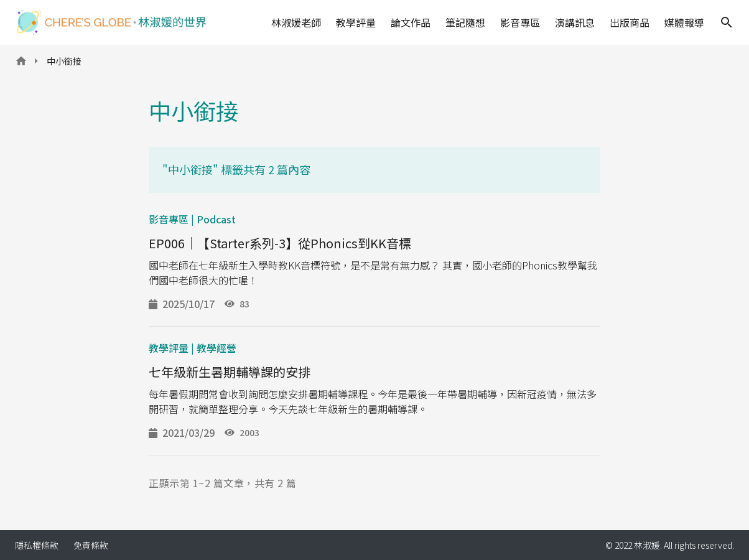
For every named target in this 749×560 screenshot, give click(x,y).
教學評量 (356, 22)
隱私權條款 (37, 545)
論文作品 (411, 22)
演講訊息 (575, 22)
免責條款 (91, 545)
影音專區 (520, 22)
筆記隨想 (465, 22)
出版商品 (630, 22)
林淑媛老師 (296, 22)
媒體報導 (684, 22)
